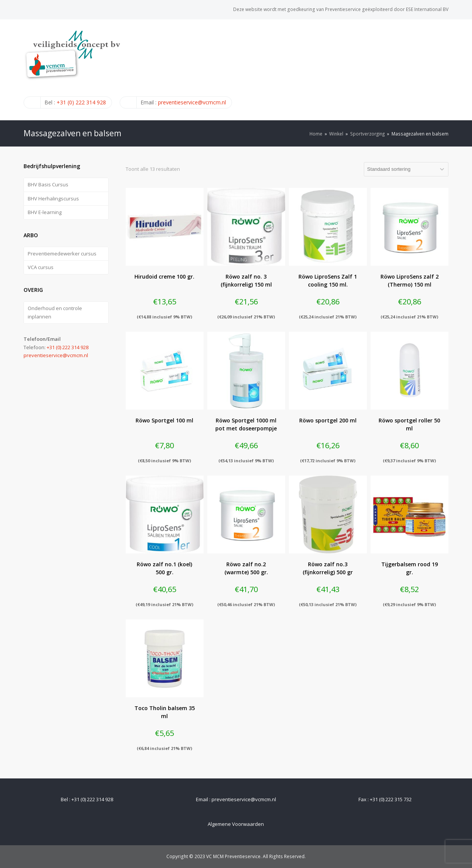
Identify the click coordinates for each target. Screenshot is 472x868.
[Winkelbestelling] (406, 169)
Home (316, 134)
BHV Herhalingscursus (53, 198)
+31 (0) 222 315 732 (391, 799)
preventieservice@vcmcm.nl (192, 102)
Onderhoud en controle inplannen (55, 312)
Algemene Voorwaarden (236, 824)
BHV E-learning (45, 212)
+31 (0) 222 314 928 (81, 102)
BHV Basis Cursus (48, 184)
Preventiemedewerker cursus (62, 254)
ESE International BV (427, 9)
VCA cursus (41, 267)
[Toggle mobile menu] (444, 69)
